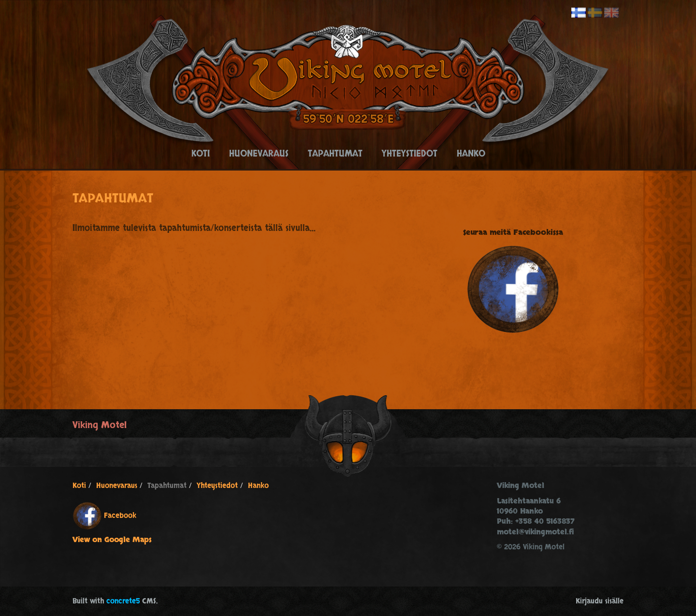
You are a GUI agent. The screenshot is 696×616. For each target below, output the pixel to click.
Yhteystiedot (410, 154)
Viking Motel (100, 425)
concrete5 (123, 601)
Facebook (120, 515)
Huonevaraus (259, 154)
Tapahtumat (335, 154)
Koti (201, 154)
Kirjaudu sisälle (600, 601)
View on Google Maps (112, 540)
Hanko (471, 154)
